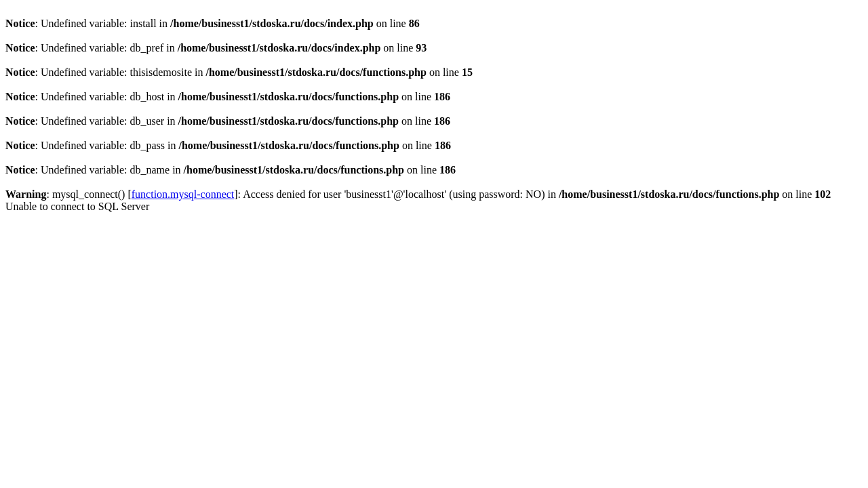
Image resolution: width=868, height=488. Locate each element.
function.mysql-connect (183, 194)
